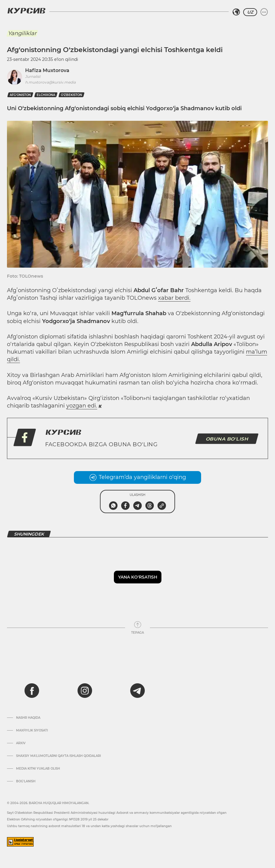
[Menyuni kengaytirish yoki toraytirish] (264, 12)
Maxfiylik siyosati (32, 731)
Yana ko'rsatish (138, 577)
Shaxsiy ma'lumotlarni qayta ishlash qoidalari (58, 756)
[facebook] (32, 691)
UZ (250, 12)
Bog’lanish (26, 781)
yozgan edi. (82, 406)
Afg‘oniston (20, 95)
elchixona (46, 95)
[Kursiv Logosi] (26, 11)
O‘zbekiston (71, 95)
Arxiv (21, 743)
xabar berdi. (174, 298)
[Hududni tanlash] (236, 12)
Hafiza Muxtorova (47, 70)
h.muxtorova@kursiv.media (50, 82)
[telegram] (137, 691)
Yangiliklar (22, 33)
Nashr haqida (28, 718)
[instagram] (85, 691)
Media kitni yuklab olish (38, 769)
